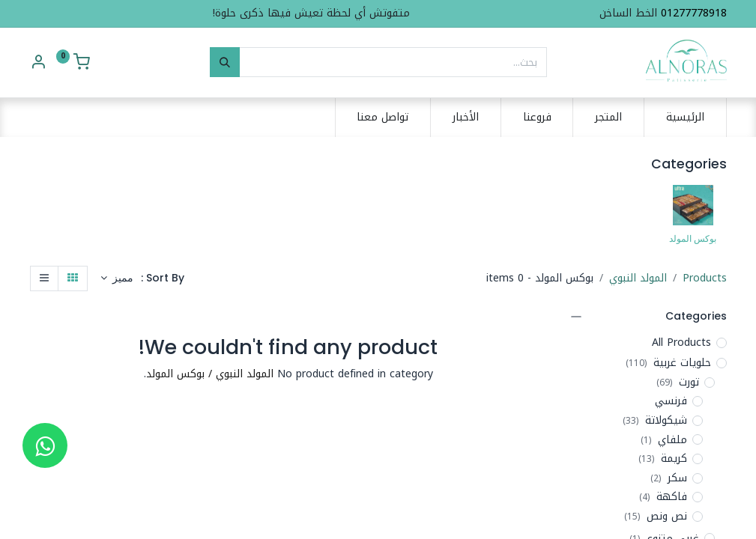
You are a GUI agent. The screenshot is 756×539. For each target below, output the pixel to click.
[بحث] (225, 62)
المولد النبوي (638, 278)
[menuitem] (685, 118)
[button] (117, 278)
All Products (681, 343)
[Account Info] (38, 64)
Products (705, 278)
